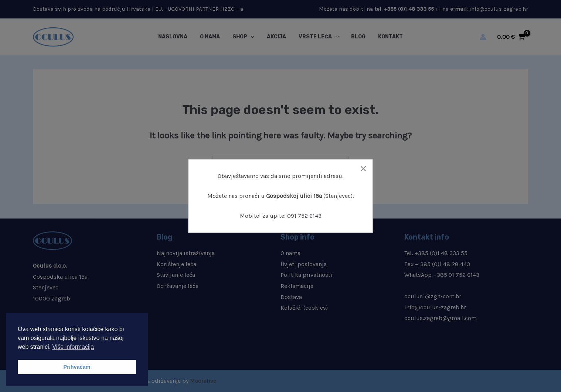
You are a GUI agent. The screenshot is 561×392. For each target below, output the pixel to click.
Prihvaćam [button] (77, 367)
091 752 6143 (304, 216)
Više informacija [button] (73, 347)
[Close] (363, 169)
